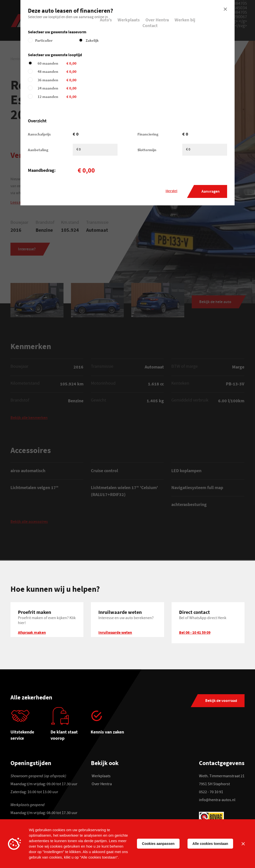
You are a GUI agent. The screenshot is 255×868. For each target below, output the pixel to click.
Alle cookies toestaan (210, 844)
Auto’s (106, 20)
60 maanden (90, 63)
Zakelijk (92, 40)
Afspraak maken (32, 633)
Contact (150, 25)
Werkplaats (129, 20)
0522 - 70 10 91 (211, 793)
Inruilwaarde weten (115, 633)
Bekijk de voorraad (221, 702)
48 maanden (90, 71)
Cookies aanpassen (158, 844)
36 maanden (90, 80)
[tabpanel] (31, 727)
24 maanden (90, 88)
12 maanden (90, 97)
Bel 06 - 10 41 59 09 (195, 633)
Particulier (44, 40)
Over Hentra (157, 20)
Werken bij (185, 20)
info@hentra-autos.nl (217, 801)
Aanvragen (211, 192)
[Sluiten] (243, 844)
